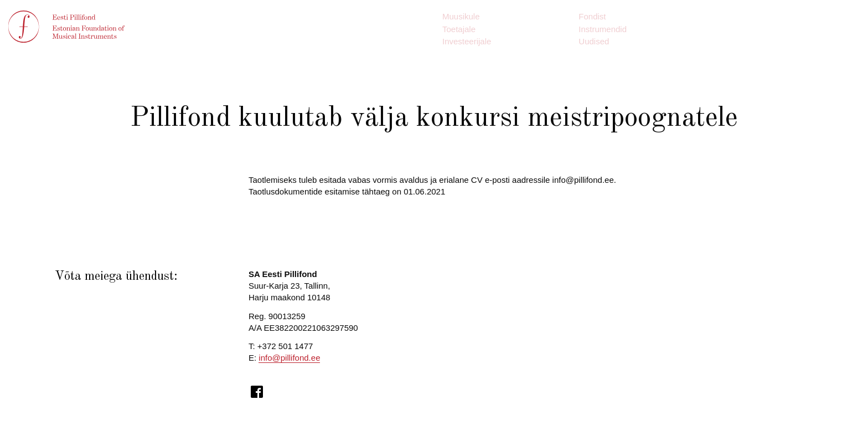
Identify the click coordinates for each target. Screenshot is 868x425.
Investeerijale (467, 41)
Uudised (594, 41)
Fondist (592, 16)
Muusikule (461, 16)
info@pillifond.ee (289, 358)
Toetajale (459, 29)
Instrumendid (603, 29)
